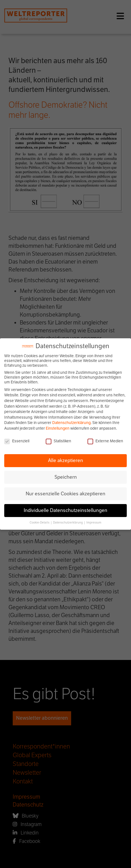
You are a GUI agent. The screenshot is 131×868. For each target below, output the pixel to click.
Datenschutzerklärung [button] (68, 523)
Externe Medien (105, 441)
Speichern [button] (66, 477)
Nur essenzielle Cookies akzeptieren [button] (65, 494)
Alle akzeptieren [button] (65, 460)
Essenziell (17, 441)
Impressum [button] (94, 523)
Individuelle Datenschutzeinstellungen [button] (65, 510)
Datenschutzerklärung (71, 423)
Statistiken (58, 441)
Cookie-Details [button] (40, 523)
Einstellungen (58, 428)
